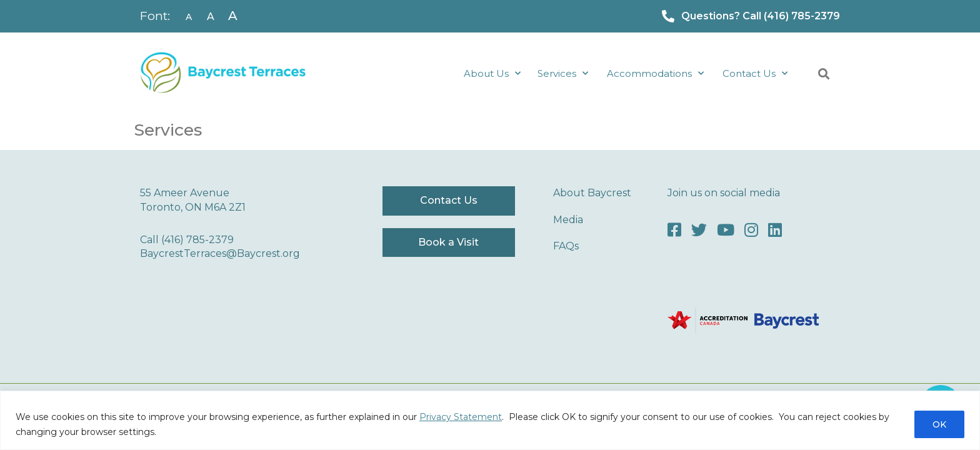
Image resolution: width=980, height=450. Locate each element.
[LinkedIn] (775, 230)
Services (563, 73)
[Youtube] (726, 230)
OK (939, 424)
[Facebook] (674, 230)
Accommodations (655, 73)
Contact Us (755, 73)
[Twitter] (699, 230)
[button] (823, 74)
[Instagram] (751, 230)
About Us (492, 73)
